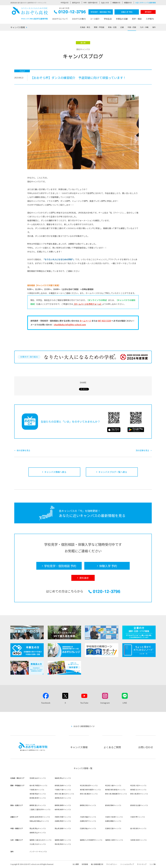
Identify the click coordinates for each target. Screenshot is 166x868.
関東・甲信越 (99, 27)
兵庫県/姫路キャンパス (113, 821)
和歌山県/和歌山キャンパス (39, 821)
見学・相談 (137, 19)
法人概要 (76, 864)
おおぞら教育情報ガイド (84, 726)
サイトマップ (142, 864)
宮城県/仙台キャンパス (38, 778)
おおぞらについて (60, 19)
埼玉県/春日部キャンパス (89, 785)
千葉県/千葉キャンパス (63, 790)
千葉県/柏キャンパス (37, 790)
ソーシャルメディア (127, 864)
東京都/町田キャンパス (38, 794)
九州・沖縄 (144, 27)
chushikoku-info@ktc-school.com (70, 325)
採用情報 (85, 864)
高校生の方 (76, 3)
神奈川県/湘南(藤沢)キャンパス (116, 794)
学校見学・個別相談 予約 (101, 12)
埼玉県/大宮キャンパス (138, 785)
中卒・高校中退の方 (91, 3)
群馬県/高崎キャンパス (63, 785)
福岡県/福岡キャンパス (63, 840)
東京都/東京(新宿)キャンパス (115, 790)
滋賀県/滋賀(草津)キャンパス (40, 817)
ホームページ (85, 321)
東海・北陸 (112, 27)
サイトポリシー (112, 864)
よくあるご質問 (112, 747)
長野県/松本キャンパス (63, 798)
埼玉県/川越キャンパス (113, 785)
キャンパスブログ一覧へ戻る (113, 472)
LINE (125, 703)
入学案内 (150, 19)
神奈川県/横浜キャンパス (89, 794)
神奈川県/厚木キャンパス (139, 794)
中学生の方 (65, 3)
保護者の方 (128, 3)
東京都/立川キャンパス (138, 790)
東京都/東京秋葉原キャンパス (90, 790)
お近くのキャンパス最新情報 (146, 3)
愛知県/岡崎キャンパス (113, 805)
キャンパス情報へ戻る (55, 472)
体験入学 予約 (127, 12)
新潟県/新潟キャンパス (38, 798)
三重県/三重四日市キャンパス (40, 809)
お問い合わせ (146, 747)
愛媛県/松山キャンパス (38, 833)
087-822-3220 (104, 321)
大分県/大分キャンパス (38, 844)
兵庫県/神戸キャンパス (88, 821)
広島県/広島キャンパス (113, 828)
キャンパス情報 (18, 27)
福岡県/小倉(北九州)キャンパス (41, 840)
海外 (154, 27)
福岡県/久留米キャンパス (114, 840)
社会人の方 (105, 3)
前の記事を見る (24, 450)
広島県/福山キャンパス (88, 828)
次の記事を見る (142, 450)
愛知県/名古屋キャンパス (139, 805)
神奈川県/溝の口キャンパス (64, 794)
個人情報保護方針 (97, 864)
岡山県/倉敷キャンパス (63, 828)
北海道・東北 (85, 27)
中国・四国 (132, 27)
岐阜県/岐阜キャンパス (63, 809)
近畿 (122, 27)
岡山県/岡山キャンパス (38, 828)
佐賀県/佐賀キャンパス (139, 840)
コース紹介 (95, 19)
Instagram (105, 703)
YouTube (84, 703)
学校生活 (108, 19)
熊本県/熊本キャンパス (63, 844)
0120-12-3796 (70, 13)
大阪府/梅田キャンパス (88, 817)
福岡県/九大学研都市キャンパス (91, 840)
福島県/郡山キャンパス (63, 778)
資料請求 (148, 12)
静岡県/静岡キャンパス (63, 805)
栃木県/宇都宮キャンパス (38, 785)
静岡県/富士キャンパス (38, 805)
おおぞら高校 (30, 13)
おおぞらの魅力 (79, 19)
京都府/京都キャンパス (63, 817)
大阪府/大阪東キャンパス (114, 817)
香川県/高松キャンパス (138, 828)
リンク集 (153, 864)
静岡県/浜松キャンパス (88, 805)
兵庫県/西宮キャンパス (63, 821)
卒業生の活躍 (122, 19)
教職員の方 (116, 3)
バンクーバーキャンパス (38, 851)
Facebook (46, 703)
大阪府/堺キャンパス (138, 817)
